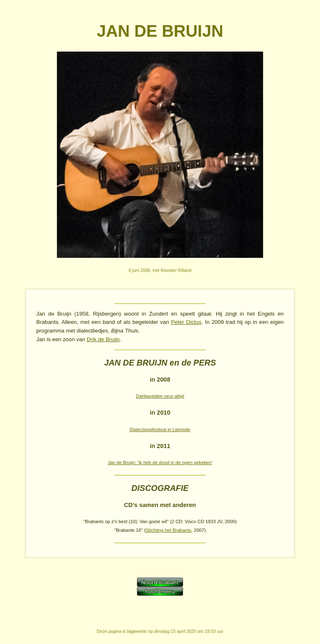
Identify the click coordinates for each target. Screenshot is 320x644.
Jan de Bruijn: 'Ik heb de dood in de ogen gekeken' (160, 462)
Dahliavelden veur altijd (160, 396)
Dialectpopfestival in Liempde (160, 429)
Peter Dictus (186, 322)
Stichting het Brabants (168, 530)
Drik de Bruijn (103, 339)
